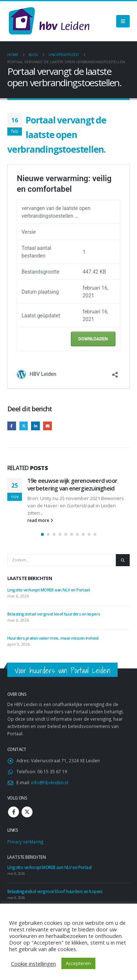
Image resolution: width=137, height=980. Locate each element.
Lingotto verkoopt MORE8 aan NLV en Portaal (48, 590)
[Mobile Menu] (123, 21)
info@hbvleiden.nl (50, 782)
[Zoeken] (123, 560)
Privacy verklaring (25, 842)
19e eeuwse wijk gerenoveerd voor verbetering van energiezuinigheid (72, 484)
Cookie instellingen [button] (33, 964)
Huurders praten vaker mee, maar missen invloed (53, 638)
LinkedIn (35, 426)
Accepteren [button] (78, 963)
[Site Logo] (49, 21)
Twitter (24, 426)
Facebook (12, 426)
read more (40, 520)
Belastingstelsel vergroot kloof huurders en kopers (54, 614)
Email (47, 426)
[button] (42, 534)
